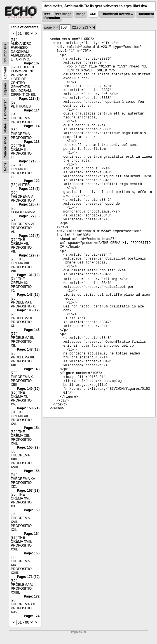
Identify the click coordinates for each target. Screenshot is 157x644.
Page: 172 (32, 596)
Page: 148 (32, 369)
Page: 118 (32, 142)
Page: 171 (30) (28, 577)
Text (47, 14)
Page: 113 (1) (29, 99)
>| (93, 27)
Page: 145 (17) (28, 310)
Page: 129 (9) (29, 255)
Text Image (63, 14)
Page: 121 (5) (29, 161)
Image (81, 14)
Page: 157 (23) (28, 491)
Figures (5, 89)
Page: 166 (32, 553)
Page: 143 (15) (28, 295)
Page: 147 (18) (28, 349)
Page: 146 (32, 330)
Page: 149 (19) (28, 389)
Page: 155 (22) (28, 447)
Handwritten (5, 109)
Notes (5, 128)
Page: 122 (32, 181)
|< (54, 27)
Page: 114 (32, 110)
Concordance (5, 148)
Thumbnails (5, 53)
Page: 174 (32, 616)
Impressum (78, 632)
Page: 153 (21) (28, 408)
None (5, 167)
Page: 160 (32, 510)
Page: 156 (32, 471)
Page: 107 (32, 63)
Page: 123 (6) (29, 189)
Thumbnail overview (117, 14)
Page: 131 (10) (28, 275)
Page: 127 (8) (29, 216)
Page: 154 (32, 428)
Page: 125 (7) (29, 204)
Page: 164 (32, 534)
